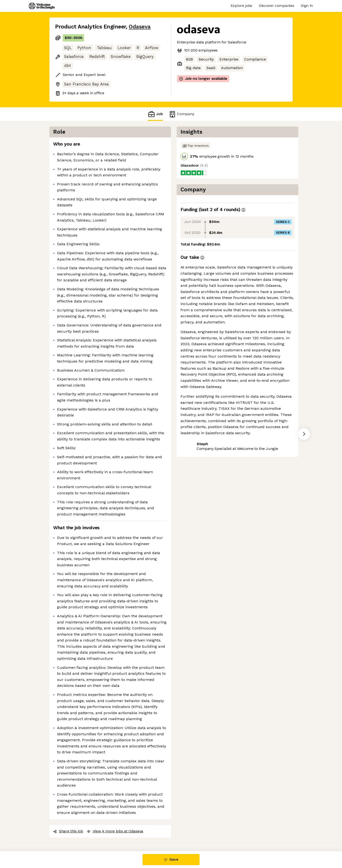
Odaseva (140, 27)
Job (155, 114)
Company (181, 114)
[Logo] (42, 6)
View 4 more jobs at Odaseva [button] (115, 831)
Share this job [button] (68, 831)
